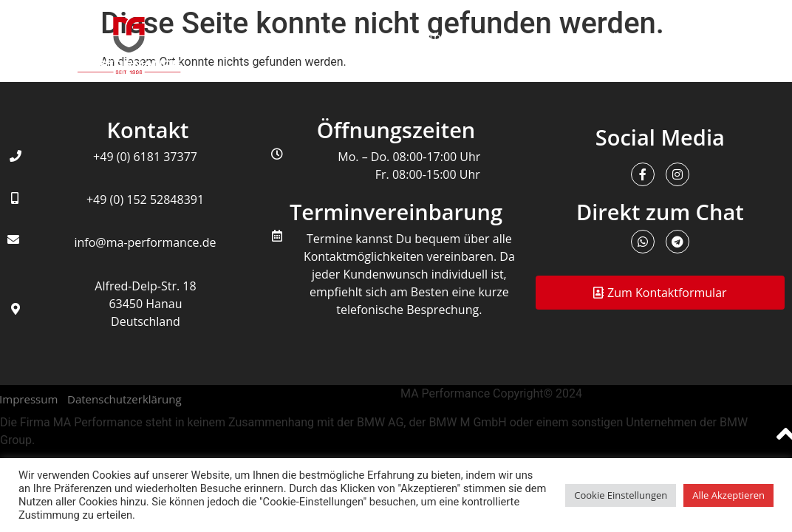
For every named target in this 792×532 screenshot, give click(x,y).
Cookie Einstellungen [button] (621, 495)
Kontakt (692, 37)
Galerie (617, 37)
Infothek (431, 37)
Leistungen (344, 37)
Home (264, 37)
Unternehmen (526, 37)
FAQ (758, 37)
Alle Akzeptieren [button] (728, 495)
